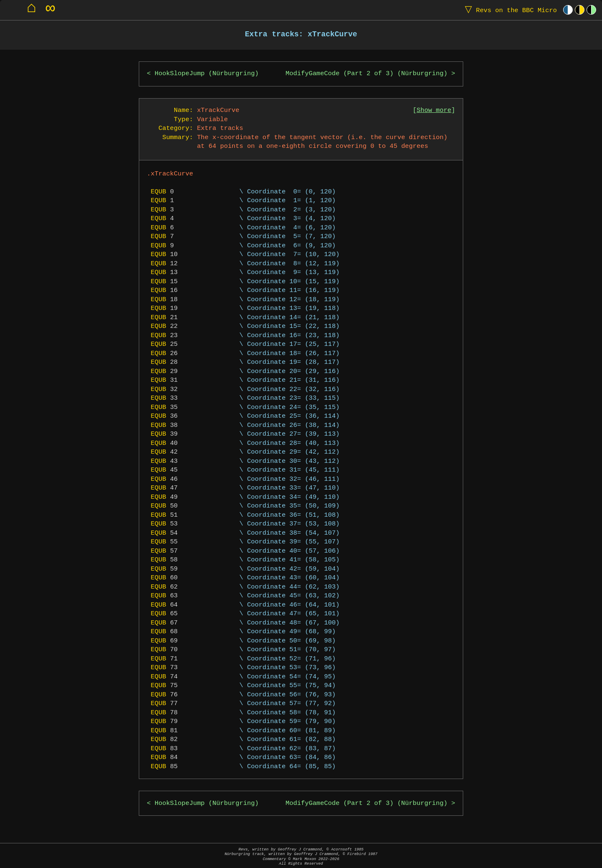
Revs (509, 10)
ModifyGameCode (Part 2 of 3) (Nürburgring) (366, 74)
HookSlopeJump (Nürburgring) (207, 74)
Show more (434, 110)
